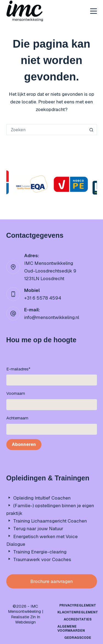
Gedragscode (78, 638)
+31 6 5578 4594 (43, 298)
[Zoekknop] (91, 130)
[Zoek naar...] (46, 130)
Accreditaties (78, 620)
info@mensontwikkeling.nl (52, 317)
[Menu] (94, 11)
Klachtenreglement (78, 612)
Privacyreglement (78, 606)
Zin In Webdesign (28, 620)
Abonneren (24, 444)
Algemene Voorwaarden (71, 629)
